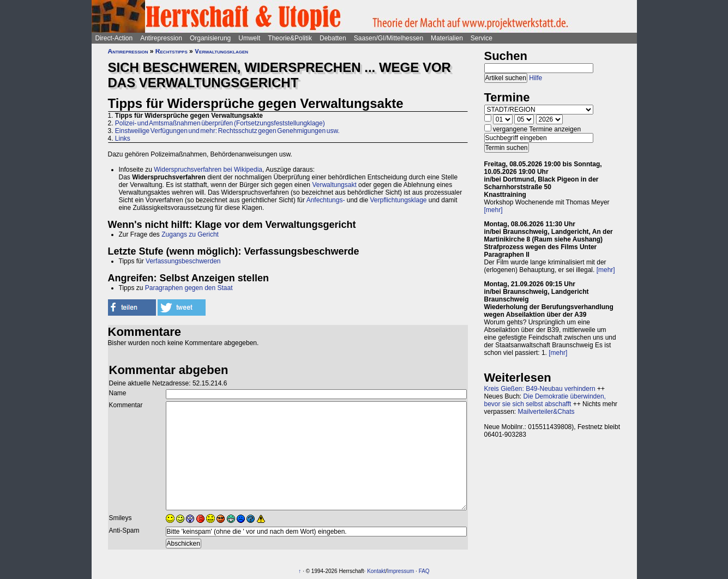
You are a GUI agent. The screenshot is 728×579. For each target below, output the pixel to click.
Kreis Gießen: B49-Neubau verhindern (540, 389)
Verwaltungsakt (334, 185)
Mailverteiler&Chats (546, 412)
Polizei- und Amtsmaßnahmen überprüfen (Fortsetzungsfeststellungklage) (220, 123)
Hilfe (536, 78)
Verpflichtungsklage (398, 200)
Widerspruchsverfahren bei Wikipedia (208, 170)
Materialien (447, 38)
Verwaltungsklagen (221, 51)
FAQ (424, 571)
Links (123, 138)
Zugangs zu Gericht (190, 234)
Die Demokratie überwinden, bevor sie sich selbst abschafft (545, 400)
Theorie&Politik (290, 38)
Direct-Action (114, 38)
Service (482, 38)
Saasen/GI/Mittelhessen (389, 38)
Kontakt (376, 571)
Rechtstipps (172, 51)
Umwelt (249, 38)
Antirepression (161, 38)
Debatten (333, 38)
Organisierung (210, 38)
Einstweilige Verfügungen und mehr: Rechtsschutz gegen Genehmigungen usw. (227, 131)
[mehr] (494, 210)
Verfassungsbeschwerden (183, 261)
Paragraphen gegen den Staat (189, 288)
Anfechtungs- (326, 200)
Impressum (401, 571)
